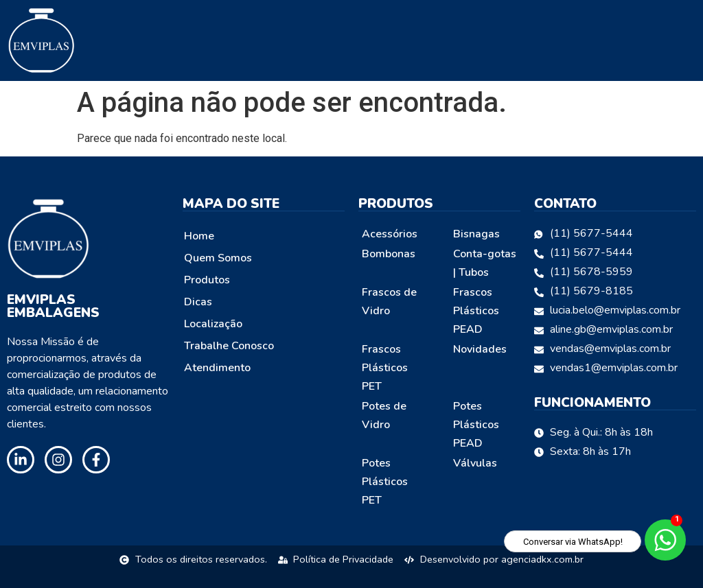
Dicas (198, 302)
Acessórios (390, 234)
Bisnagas (476, 234)
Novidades (480, 349)
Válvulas (475, 463)
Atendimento (217, 368)
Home (199, 236)
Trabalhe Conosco (229, 346)
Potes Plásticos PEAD (476, 425)
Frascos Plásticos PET (385, 368)
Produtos (207, 280)
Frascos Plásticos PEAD (476, 311)
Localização (213, 324)
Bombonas (389, 254)
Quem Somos (218, 258)
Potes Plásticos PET (385, 482)
